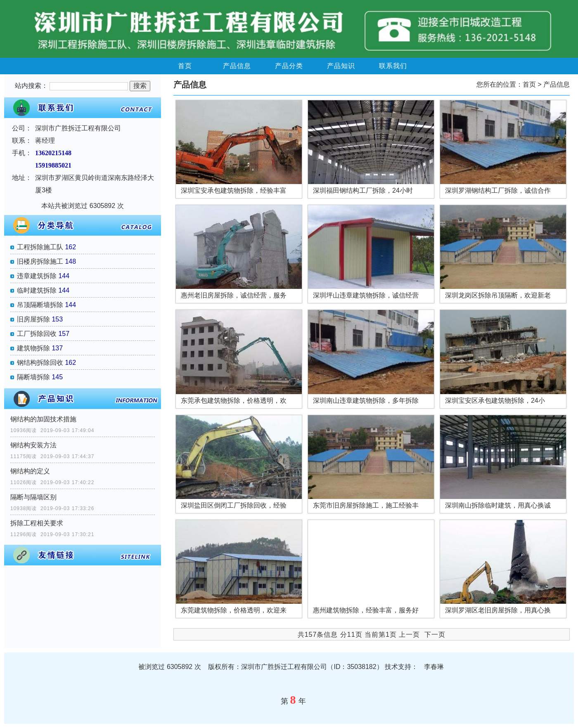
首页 (185, 66)
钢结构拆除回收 (40, 363)
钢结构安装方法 (33, 445)
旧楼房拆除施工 (40, 261)
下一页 (435, 635)
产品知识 (341, 66)
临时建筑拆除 (37, 290)
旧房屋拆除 (33, 319)
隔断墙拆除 (33, 377)
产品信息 (237, 66)
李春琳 (434, 667)
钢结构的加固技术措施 (43, 419)
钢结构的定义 (30, 471)
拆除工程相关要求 (37, 523)
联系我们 (393, 66)
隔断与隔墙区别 (33, 497)
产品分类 (289, 66)
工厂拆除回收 (37, 334)
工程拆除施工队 (40, 247)
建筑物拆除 (33, 348)
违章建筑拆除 (37, 276)
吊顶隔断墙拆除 (40, 305)
